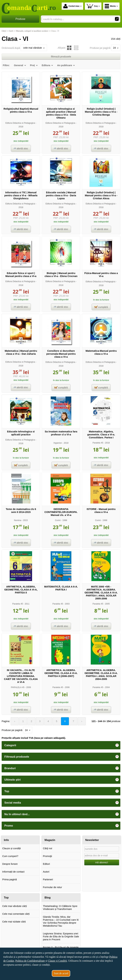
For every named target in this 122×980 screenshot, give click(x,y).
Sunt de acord (61, 973)
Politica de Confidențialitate (30, 961)
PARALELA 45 (18, 687)
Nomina (18, 520)
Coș (92, 6)
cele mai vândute (34, 48)
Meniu (110, 6)
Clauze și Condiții (58, 961)
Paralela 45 (98, 443)
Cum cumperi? (10, 856)
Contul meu (71, 6)
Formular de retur (52, 887)
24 (116, 48)
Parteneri (48, 879)
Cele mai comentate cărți (16, 914)
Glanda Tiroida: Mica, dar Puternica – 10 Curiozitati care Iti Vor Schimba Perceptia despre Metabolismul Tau (61, 921)
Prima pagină (10, 879)
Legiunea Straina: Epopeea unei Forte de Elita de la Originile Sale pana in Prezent (61, 936)
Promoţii (47, 856)
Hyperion (58, 443)
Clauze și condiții (12, 848)
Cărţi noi (48, 848)
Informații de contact (13, 872)
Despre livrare (10, 864)
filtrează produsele (61, 56)
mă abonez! (102, 862)
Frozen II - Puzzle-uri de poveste (61, 947)
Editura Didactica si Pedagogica (20, 123)
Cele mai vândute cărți (15, 906)
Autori (46, 872)
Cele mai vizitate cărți (14, 922)
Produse (20, 19)
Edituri (46, 864)
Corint (58, 520)
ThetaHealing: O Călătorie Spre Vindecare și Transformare (60, 907)
